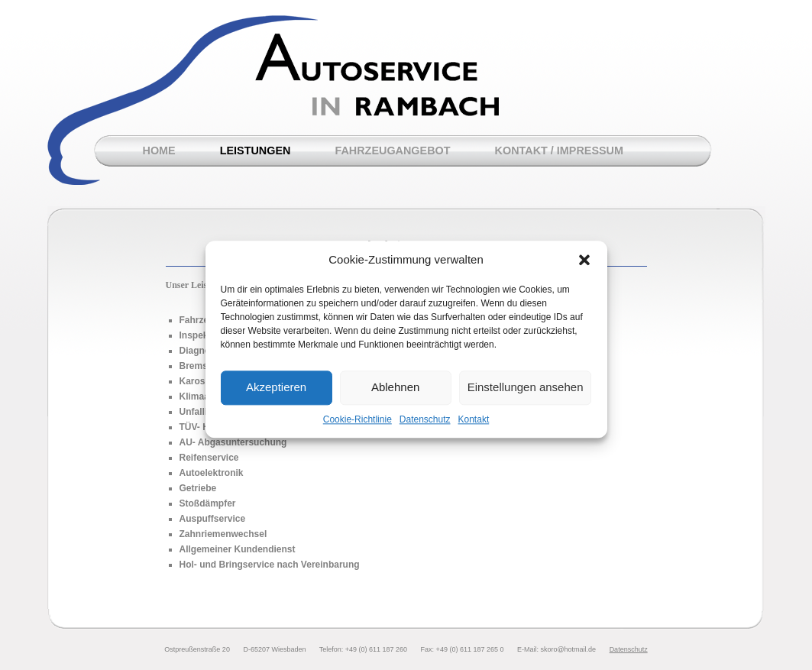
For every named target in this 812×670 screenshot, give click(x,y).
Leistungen (256, 151)
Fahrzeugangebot (392, 151)
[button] (584, 268)
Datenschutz (425, 428)
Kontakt (474, 428)
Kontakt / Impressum (559, 151)
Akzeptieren (276, 395)
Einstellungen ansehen (526, 395)
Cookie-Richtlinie (357, 428)
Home (159, 151)
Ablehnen (395, 395)
